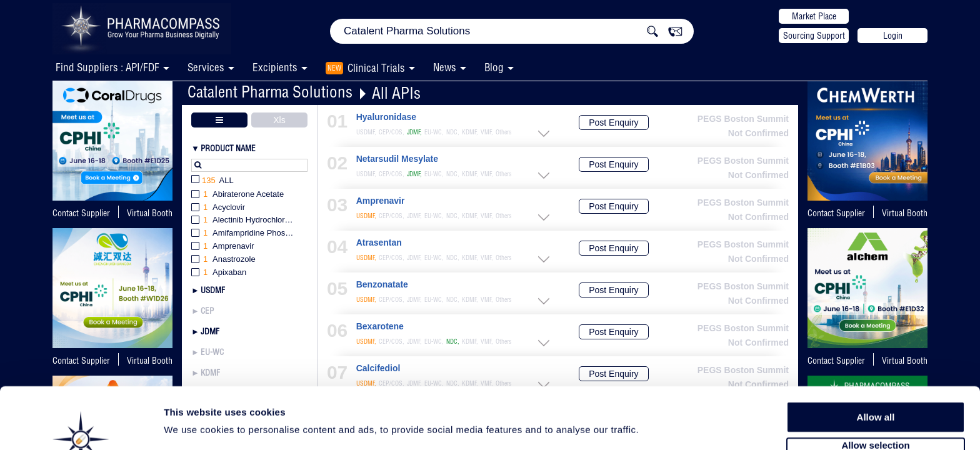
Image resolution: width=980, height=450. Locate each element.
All (212, 181)
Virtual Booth (150, 213)
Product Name (228, 148)
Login (893, 36)
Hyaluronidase (386, 117)
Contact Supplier (81, 213)
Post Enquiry (613, 122)
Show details (656, 426)
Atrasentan (379, 243)
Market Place (814, 16)
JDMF (210, 331)
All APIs (396, 93)
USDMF (213, 290)
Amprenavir (381, 201)
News (445, 67)
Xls (279, 120)
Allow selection (875, 403)
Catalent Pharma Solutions (270, 92)
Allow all (876, 375)
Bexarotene (380, 327)
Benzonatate (382, 285)
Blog (494, 67)
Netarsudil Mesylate (397, 159)
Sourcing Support (814, 36)
